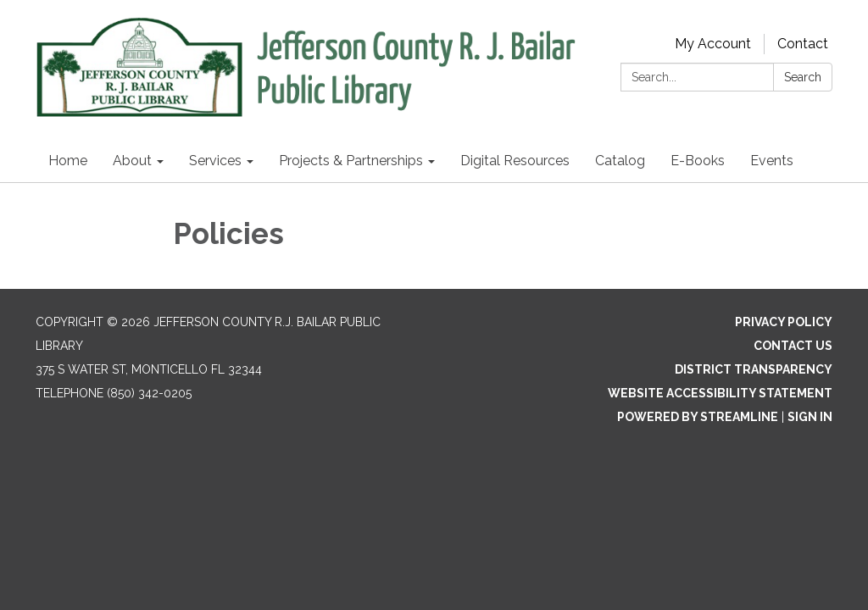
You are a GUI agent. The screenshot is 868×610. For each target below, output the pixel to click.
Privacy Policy (784, 322)
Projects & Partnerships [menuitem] (351, 161)
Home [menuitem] (68, 161)
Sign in (810, 417)
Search (803, 77)
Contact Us (793, 346)
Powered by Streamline (698, 417)
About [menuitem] (132, 161)
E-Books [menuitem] (698, 161)
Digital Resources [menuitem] (515, 161)
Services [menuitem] (215, 161)
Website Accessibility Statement (720, 393)
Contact (803, 44)
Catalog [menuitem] (620, 161)
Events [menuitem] (772, 161)
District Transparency (754, 369)
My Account (713, 44)
